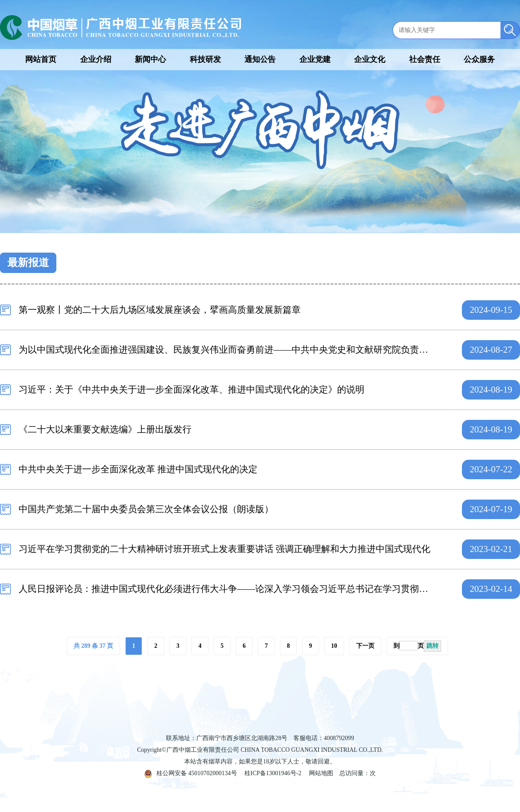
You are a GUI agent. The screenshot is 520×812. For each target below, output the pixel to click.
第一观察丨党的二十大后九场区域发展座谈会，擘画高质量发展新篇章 (160, 310)
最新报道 (28, 263)
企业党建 (315, 59)
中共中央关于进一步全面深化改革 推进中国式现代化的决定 (138, 469)
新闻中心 (150, 59)
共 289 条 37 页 (93, 646)
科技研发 (205, 59)
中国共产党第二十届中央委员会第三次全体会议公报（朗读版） (146, 509)
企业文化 (370, 59)
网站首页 (41, 59)
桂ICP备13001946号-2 (273, 773)
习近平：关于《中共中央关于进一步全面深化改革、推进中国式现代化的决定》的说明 (192, 390)
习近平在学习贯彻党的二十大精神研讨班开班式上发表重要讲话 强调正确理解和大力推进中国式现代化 (224, 549)
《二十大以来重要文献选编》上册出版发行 (105, 429)
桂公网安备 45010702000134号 (191, 773)
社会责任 (425, 59)
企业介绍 (96, 59)
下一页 (365, 646)
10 (334, 646)
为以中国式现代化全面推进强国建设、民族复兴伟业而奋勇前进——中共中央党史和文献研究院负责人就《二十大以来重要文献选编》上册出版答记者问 (227, 350)
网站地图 (321, 773)
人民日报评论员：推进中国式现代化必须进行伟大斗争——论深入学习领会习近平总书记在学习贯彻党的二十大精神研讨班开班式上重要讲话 (227, 589)
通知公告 (260, 59)
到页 (417, 646)
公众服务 (479, 59)
